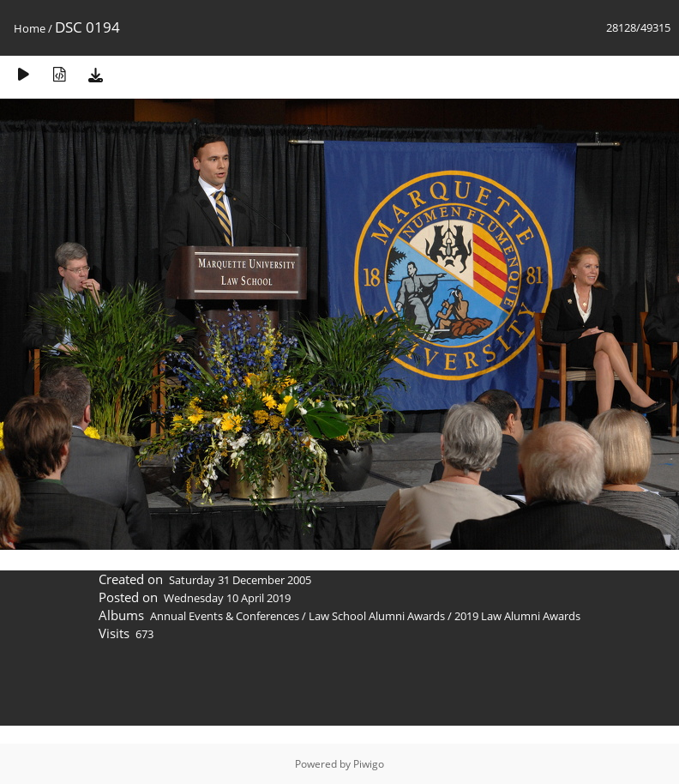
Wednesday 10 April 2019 (227, 598)
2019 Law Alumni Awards (517, 616)
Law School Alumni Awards (377, 616)
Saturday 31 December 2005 (240, 580)
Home (30, 28)
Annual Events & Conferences (225, 616)
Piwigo (369, 764)
